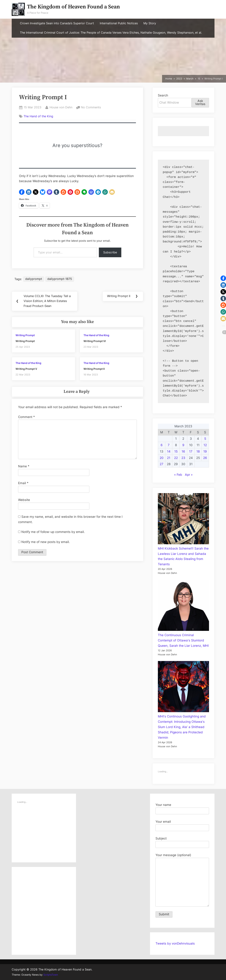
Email (23, 484)
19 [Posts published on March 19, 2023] (205, 451)
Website (24, 501)
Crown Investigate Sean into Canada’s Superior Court (57, 23)
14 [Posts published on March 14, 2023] (169, 451)
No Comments (91, 107)
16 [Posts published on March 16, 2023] (183, 451)
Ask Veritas (200, 102)
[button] (22, 192)
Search (163, 95)
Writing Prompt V (26, 370)
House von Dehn (61, 107)
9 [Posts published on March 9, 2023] (183, 445)
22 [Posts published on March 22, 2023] (176, 458)
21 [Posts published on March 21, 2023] (169, 458)
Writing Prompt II (94, 370)
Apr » (189, 475)
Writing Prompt (25, 336)
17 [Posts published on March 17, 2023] (191, 451)
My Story (150, 23)
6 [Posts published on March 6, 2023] (162, 445)
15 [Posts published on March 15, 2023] (176, 451)
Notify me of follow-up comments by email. (53, 533)
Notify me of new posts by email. (46, 543)
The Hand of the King (38, 116)
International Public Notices (119, 23)
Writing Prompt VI (95, 342)
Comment (26, 418)
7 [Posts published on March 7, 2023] (169, 445)
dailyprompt (34, 279)
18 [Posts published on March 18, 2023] (198, 451)
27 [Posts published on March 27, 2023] (162, 464)
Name (24, 467)
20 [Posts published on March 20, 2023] (162, 458)
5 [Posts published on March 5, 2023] (205, 439)
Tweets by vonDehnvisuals (175, 943)
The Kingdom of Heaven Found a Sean (73, 7)
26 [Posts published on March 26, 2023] (205, 458)
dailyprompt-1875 (60, 279)
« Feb (178, 475)
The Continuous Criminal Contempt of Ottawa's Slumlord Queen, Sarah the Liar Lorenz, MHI (183, 640)
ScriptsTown (51, 975)
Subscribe (110, 252)
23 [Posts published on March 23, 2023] (183, 458)
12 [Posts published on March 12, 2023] (205, 445)
